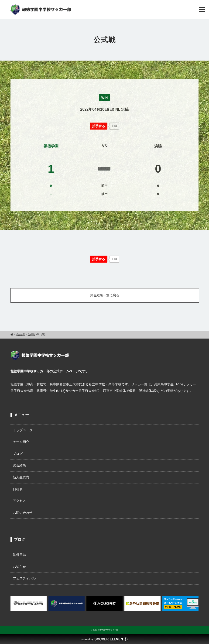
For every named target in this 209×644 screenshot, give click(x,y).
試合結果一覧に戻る (105, 295)
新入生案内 (21, 477)
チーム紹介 (21, 442)
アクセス (19, 501)
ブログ (18, 454)
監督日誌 (19, 555)
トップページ (23, 430)
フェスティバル (24, 578)
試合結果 (19, 465)
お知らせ (19, 567)
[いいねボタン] (99, 126)
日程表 (18, 489)
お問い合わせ (23, 513)
